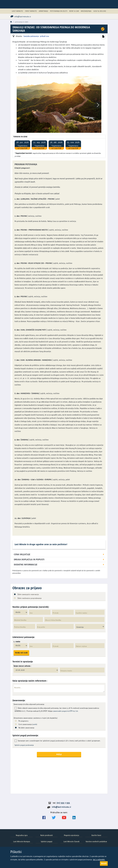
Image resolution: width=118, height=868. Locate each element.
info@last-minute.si (61, 807)
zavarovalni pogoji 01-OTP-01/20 (65, 711)
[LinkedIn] (74, 818)
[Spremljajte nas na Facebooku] (44, 818)
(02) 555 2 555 (63, 803)
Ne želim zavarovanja (26, 728)
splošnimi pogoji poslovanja (81, 860)
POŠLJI (59, 754)
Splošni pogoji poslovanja (24, 745)
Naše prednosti (47, 835)
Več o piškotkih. (99, 860)
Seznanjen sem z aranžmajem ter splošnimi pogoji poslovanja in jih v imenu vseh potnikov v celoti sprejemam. (59, 741)
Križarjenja (86, 11)
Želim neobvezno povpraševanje (29, 598)
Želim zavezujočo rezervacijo (28, 594)
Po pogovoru (23, 721)
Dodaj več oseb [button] (21, 653)
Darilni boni (96, 835)
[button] (103, 37)
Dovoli (104, 863)
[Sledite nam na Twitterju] (54, 818)
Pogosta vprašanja (71, 835)
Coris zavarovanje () (28, 724)
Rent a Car (74, 11)
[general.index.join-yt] (64, 818)
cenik (35, 724)
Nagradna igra (22, 835)
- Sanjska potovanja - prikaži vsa (36, 36)
